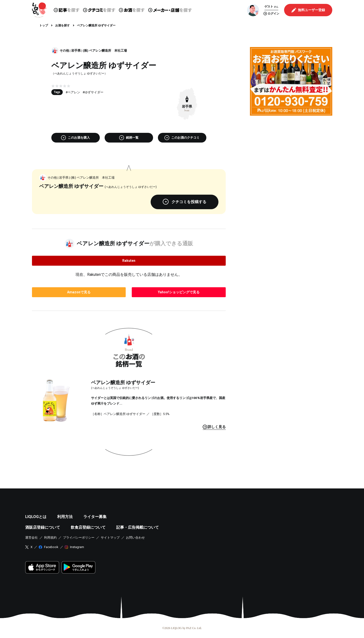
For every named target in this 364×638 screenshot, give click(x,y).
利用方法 (65, 517)
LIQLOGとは (36, 517)
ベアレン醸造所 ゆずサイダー (123, 383)
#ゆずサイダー (93, 92)
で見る (79, 292)
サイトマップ (110, 538)
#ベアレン (73, 92)
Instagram (77, 547)
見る (214, 427)
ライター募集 (95, 517)
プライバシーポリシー (79, 538)
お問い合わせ (135, 538)
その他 (64, 51)
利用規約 (50, 538)
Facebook (51, 547)
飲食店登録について (88, 527)
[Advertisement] (291, 153)
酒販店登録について (43, 527)
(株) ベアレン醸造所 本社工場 (105, 51)
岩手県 (76, 51)
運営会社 (31, 538)
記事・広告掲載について (138, 527)
